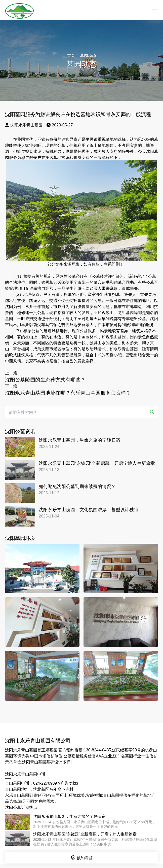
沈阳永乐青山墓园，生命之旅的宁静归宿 (79, 440)
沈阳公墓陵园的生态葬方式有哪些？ (45, 380)
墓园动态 (88, 56)
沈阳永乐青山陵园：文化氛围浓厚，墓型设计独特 (89, 510)
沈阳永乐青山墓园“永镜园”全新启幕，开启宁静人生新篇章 (97, 463)
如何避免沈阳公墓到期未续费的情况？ (77, 487)
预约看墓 (82, 858)
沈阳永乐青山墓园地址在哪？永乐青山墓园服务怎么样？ (68, 393)
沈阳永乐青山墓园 (24, 125)
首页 (71, 56)
